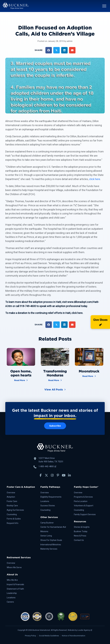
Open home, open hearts (21, 373)
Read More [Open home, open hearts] (21, 380)
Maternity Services (49, 549)
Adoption (11, 497)
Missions (44, 531)
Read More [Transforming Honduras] (55, 380)
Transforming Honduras (55, 373)
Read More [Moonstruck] (89, 376)
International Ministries (51, 545)
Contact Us (79, 540)
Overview (11, 493)
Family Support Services (85, 514)
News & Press (80, 536)
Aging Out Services (15, 510)
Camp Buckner (47, 523)
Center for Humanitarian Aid (53, 527)
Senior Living (46, 536)
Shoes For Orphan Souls (51, 540)
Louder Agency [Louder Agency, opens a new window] (85, 630)
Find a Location (81, 501)
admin (70, 41)
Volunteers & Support (84, 506)
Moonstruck (89, 371)
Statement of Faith (15, 589)
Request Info (13, 523)
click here (95, 179)
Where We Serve (14, 567)
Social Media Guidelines (49, 636)
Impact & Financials (15, 584)
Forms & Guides (14, 519)
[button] (104, 6)
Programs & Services (83, 497)
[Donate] (100, 322)
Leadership (12, 593)
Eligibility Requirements (51, 497)
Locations (45, 501)
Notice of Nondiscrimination (74, 636)
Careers (10, 602)
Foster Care (12, 501)
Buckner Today (81, 531)
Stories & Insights (82, 527)
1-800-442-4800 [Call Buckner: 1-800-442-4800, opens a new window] (47, 466)
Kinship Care (12, 506)
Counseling (12, 514)
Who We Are (12, 580)
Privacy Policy (30, 636)
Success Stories (48, 506)
